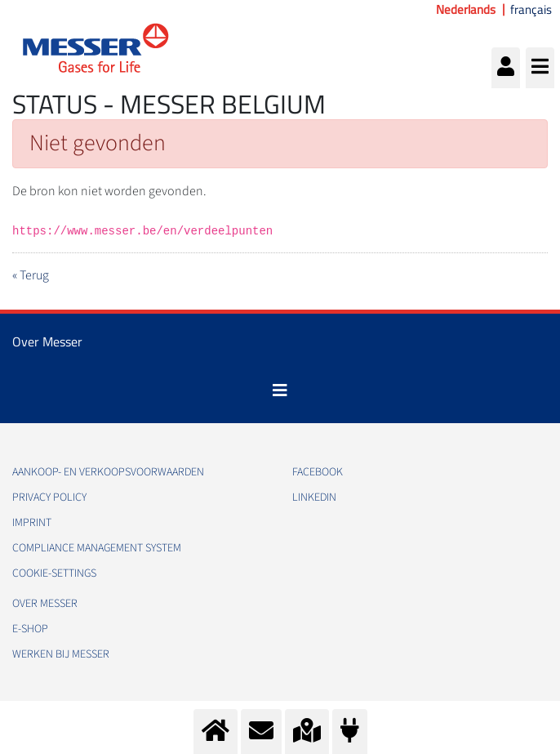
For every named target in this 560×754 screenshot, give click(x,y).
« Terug (31, 275)
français (531, 10)
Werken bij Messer (61, 654)
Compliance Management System (97, 548)
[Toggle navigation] (280, 390)
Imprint (32, 523)
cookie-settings (54, 573)
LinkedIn (314, 497)
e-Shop (30, 629)
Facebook (318, 472)
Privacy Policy (49, 497)
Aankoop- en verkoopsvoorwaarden (108, 472)
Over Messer (45, 604)
